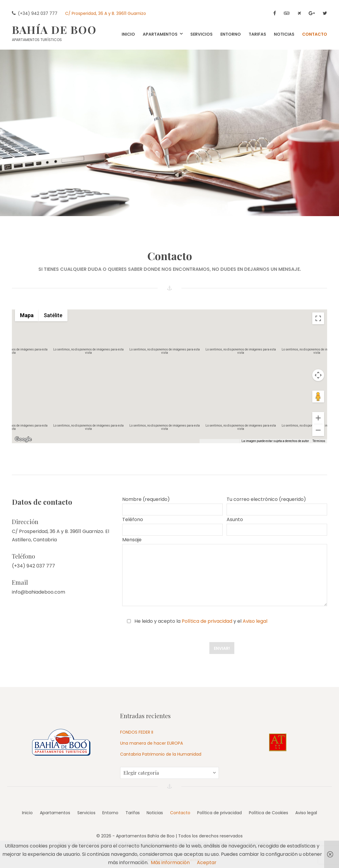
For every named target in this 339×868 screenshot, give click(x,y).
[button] (169, 371)
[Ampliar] (318, 418)
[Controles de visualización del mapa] (318, 375)
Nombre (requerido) (172, 506)
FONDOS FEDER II (137, 732)
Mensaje (225, 571)
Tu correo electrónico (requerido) (277, 506)
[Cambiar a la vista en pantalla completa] (318, 318)
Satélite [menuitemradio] (53, 315)
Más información (170, 863)
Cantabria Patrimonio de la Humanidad (161, 754)
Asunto (277, 526)
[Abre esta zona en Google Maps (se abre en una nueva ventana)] (23, 439)
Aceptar (207, 863)
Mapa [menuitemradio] (27, 315)
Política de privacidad (207, 621)
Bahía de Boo (54, 29)
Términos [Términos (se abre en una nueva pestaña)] (319, 441)
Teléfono (172, 526)
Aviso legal (255, 621)
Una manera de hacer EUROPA (152, 743)
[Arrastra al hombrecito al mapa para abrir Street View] (318, 397)
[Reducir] (318, 430)
